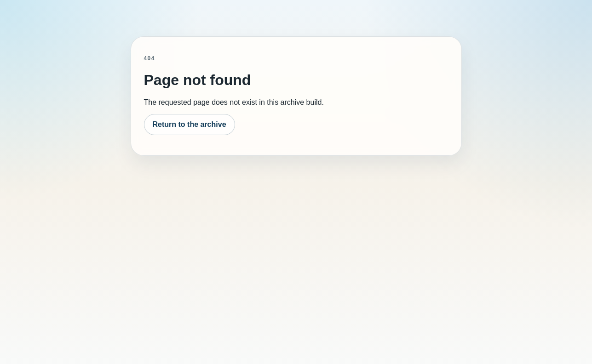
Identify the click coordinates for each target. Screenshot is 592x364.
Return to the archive (190, 124)
